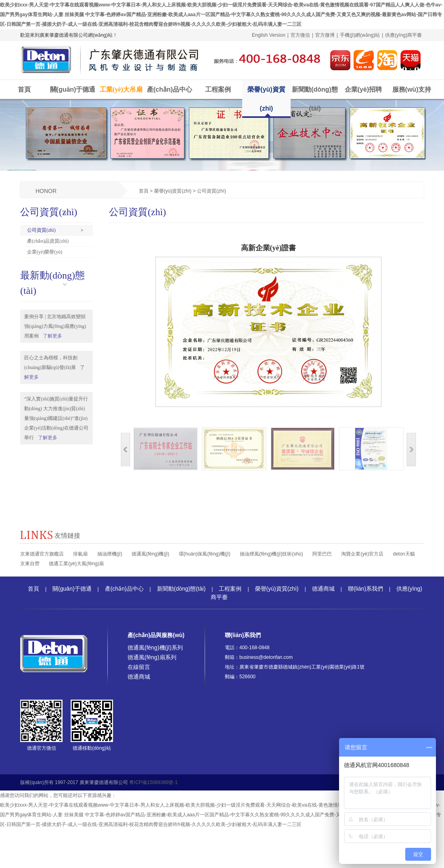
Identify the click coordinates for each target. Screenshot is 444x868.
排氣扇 (80, 554)
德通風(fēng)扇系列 (152, 657)
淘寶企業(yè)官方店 (362, 554)
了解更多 (52, 336)
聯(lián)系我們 (365, 589)
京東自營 (30, 564)
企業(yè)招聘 (363, 89)
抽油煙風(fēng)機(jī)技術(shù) (271, 554)
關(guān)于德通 (73, 89)
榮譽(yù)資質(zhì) (266, 99)
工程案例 (218, 89)
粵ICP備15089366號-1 (153, 782)
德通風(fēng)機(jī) (150, 554)
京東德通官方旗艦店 (42, 554)
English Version (269, 35)
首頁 (24, 89)
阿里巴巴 (322, 554)
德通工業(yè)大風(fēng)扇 (76, 564)
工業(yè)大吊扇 (121, 89)
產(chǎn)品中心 (170, 89)
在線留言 (139, 667)
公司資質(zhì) (41, 230)
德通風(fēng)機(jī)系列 (155, 648)
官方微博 (325, 35)
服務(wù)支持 (412, 89)
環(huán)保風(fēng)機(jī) (205, 554)
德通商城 (323, 589)
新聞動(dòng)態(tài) (315, 99)
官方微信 (300, 35)
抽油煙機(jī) (110, 554)
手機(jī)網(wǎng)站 (360, 35)
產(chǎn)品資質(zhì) (48, 241)
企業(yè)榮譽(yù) (45, 252)
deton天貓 (404, 554)
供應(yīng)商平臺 (403, 35)
